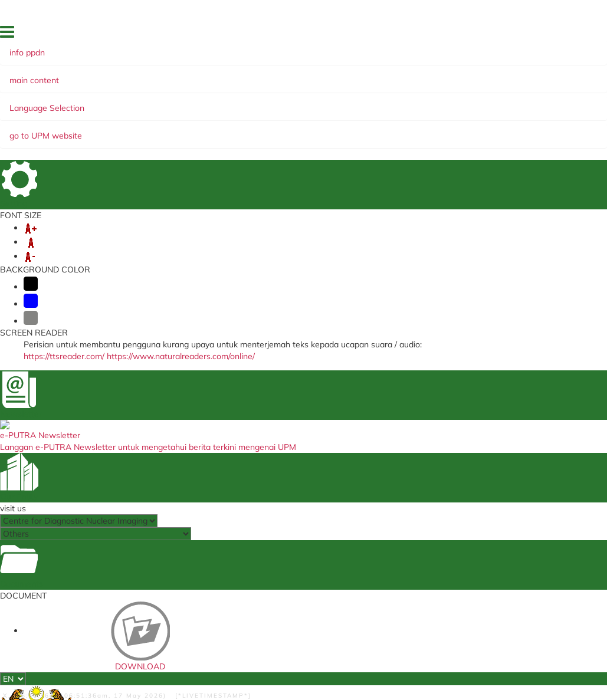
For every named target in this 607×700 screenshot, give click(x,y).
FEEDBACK (521, 51)
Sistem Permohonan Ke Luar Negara (208, 440)
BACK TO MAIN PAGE (303, 343)
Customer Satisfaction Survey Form (206, 522)
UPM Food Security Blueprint (391, 416)
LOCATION (457, 35)
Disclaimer (109, 645)
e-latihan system (197, 467)
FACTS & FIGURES (403, 35)
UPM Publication (386, 443)
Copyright (161, 655)
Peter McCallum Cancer (290, 474)
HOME (307, 35)
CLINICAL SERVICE (168, 118)
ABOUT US (96, 118)
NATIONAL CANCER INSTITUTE (299, 443)
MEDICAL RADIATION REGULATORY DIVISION (302, 420)
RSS (194, 655)
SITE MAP (498, 35)
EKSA (463, 118)
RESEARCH (418, 118)
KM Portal (185, 424)
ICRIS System (191, 479)
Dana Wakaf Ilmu (388, 455)
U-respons (186, 455)
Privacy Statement (102, 655)
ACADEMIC (240, 118)
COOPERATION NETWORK (329, 118)
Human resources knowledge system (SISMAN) (200, 498)
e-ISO (368, 432)
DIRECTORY (345, 35)
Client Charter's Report (398, 467)
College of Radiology (298, 459)
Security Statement (170, 645)
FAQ (531, 35)
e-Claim (181, 412)
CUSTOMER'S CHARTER (124, 130)
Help (74, 645)
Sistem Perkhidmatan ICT (396, 483)
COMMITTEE (209, 130)
